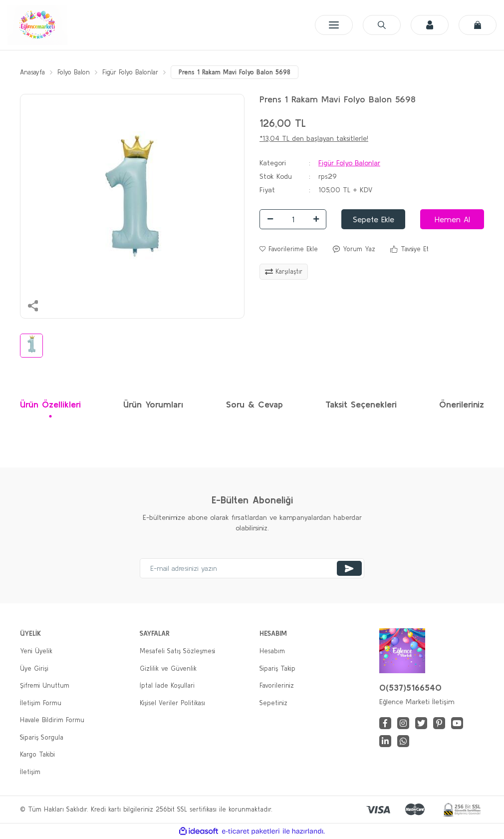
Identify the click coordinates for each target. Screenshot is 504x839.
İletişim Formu (41, 703)
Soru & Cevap (254, 405)
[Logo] (37, 25)
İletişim (30, 772)
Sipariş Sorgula (42, 737)
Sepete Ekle (374, 219)
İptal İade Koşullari (167, 686)
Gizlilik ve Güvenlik (168, 668)
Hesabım (272, 651)
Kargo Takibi (37, 755)
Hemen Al (452, 219)
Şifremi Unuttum (45, 686)
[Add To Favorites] (289, 249)
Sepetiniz (273, 703)
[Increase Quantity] (316, 219)
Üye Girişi (34, 668)
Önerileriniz (462, 405)
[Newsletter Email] (252, 569)
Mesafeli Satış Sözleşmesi (177, 651)
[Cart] (478, 25)
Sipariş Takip (277, 668)
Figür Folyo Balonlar (349, 163)
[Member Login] (430, 25)
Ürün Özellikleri (50, 405)
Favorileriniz (277, 686)
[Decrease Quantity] (270, 219)
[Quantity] (293, 219)
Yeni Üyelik (36, 651)
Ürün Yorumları (153, 405)
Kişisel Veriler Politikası (172, 703)
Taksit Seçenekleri (361, 405)
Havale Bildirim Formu (52, 720)
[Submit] (349, 569)
